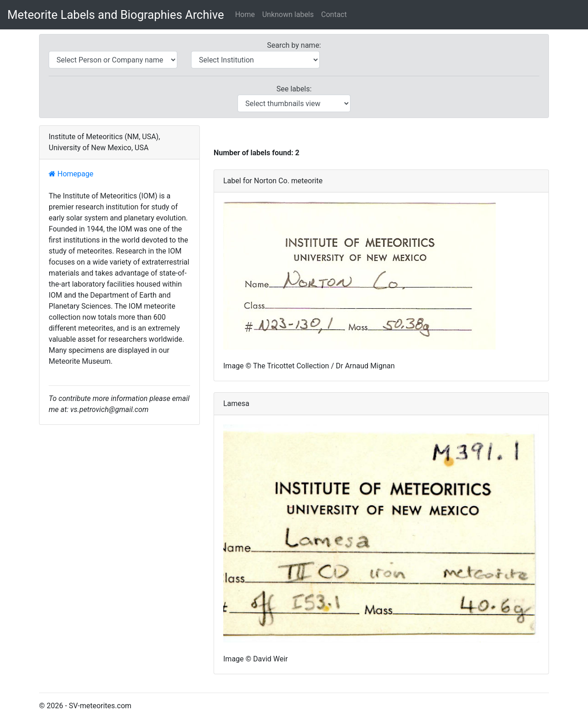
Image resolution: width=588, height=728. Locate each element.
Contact (334, 14)
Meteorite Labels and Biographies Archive (116, 15)
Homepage (71, 174)
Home (245, 14)
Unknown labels (288, 14)
